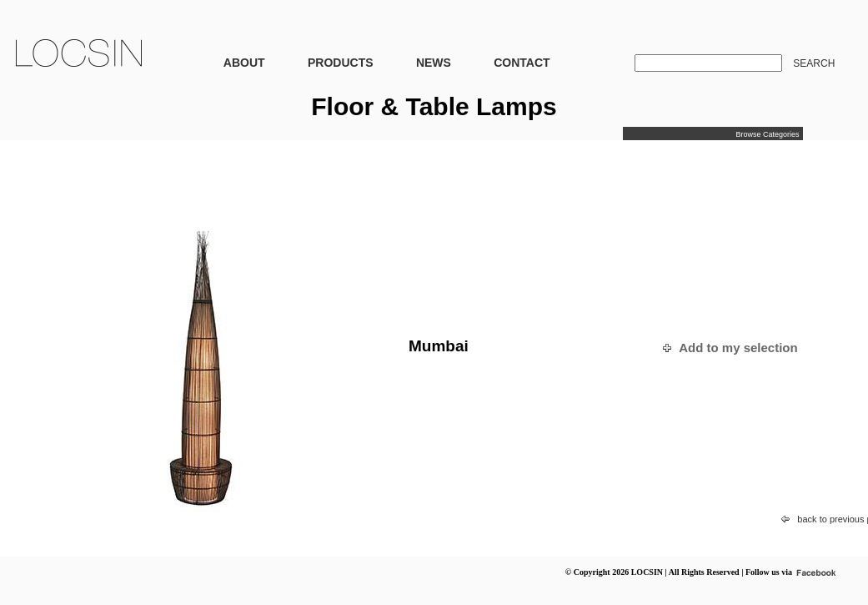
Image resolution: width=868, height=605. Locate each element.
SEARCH (814, 63)
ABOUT (244, 63)
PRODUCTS (341, 63)
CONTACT (522, 63)
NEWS (434, 63)
